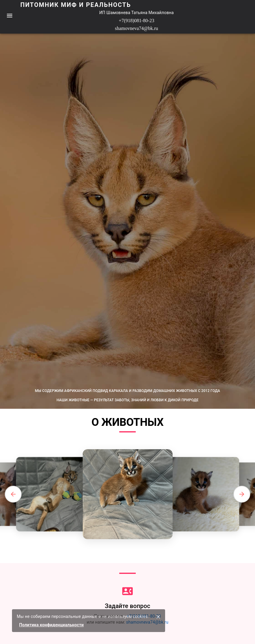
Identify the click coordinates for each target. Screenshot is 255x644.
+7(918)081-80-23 (136, 21)
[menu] (10, 16)
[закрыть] (158, 617)
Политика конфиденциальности (51, 625)
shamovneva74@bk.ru (136, 28)
